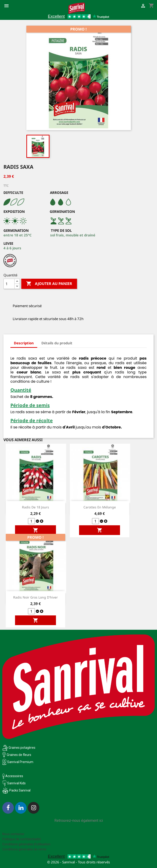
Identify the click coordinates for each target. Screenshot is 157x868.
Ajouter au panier (49, 284)
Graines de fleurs (19, 755)
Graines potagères (22, 748)
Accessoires (13, 776)
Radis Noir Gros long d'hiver (35, 597)
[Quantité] (9, 284)
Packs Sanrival (20, 790)
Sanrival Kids (16, 783)
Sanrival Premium (20, 762)
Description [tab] (24, 343)
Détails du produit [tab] (57, 343)
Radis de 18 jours (35, 507)
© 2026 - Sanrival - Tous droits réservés (78, 862)
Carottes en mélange (100, 507)
